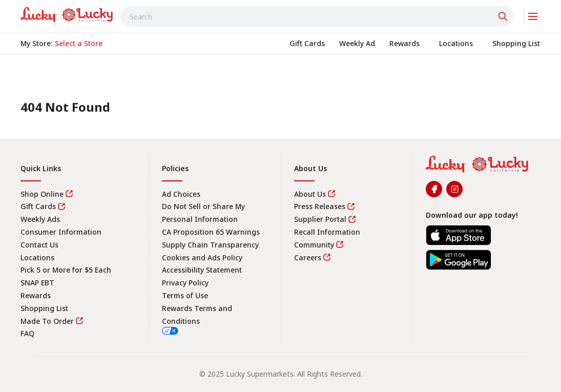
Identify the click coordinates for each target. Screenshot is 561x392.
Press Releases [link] (320, 206)
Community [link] (314, 245)
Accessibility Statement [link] (202, 270)
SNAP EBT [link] (37, 283)
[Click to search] (504, 16)
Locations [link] (37, 257)
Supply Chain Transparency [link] (210, 245)
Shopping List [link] (44, 308)
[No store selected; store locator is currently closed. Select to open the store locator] (79, 44)
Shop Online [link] (42, 194)
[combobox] (317, 16)
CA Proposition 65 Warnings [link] (211, 232)
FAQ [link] (27, 333)
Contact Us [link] (39, 245)
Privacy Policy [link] (185, 283)
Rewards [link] (36, 295)
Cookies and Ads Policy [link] (202, 257)
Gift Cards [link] (38, 206)
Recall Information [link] (327, 232)
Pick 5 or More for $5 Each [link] (66, 270)
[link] (67, 15)
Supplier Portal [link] (320, 219)
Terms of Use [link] (185, 295)
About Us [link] (310, 194)
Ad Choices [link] (181, 194)
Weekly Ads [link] (40, 219)
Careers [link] (308, 257)
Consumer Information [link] (61, 232)
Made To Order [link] (47, 321)
